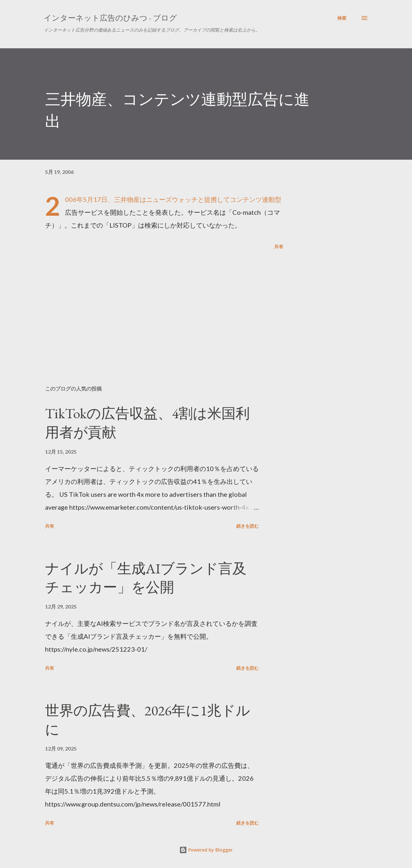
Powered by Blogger (206, 850)
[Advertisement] (154, 305)
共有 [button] (279, 246)
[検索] (342, 18)
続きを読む (248, 526)
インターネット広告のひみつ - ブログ (110, 18)
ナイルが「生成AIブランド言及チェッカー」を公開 (146, 578)
